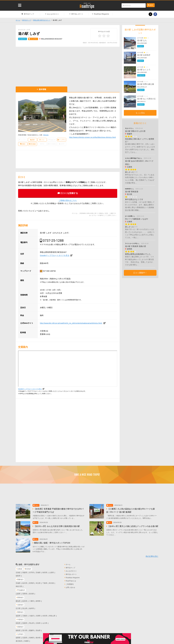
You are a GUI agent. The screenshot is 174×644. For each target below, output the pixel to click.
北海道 (18, 571)
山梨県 (18, 592)
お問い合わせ (70, 586)
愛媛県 (31, 629)
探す (152, 5)
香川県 (25, 629)
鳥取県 (18, 622)
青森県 (25, 571)
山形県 (51, 571)
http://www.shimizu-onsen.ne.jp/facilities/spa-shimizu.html (92, 137)
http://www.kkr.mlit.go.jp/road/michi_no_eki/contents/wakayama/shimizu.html (71, 323)
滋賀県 (18, 614)
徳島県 (18, 629)
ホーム (18, 20)
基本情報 (43, 89)
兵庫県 (38, 614)
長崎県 (31, 636)
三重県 (31, 599)
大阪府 (31, 614)
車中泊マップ (29, 14)
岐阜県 (25, 599)
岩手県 (31, 571)
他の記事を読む (152, 555)
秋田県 (45, 571)
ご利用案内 (70, 583)
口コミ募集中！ (140, 273)
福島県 (18, 574)
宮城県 (38, 571)
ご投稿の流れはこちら (68, 200)
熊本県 (38, 636)
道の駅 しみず (87, 3)
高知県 (38, 629)
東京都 (51, 582)
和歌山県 (52, 614)
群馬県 (31, 582)
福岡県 (18, 636)
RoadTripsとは (71, 579)
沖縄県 (26, 639)
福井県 (31, 607)
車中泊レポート (77, 14)
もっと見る (140, 113)
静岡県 (38, 599)
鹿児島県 (19, 639)
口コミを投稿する (69, 193)
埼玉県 (38, 582)
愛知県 (18, 599)
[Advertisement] (68, 66)
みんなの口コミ (53, 14)
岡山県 (31, 622)
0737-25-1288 (53, 241)
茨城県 (18, 582)
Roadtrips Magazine (101, 14)
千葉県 (45, 582)
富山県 (25, 607)
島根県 (25, 622)
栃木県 (25, 582)
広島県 (38, 622)
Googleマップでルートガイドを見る (55, 255)
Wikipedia (46, 135)
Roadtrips (87, 6)
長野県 (25, 592)
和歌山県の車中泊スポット (42, 20)
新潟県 (31, 592)
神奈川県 (19, 585)
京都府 (25, 614)
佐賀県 (25, 636)
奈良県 (45, 614)
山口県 (45, 622)
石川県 (18, 607)
